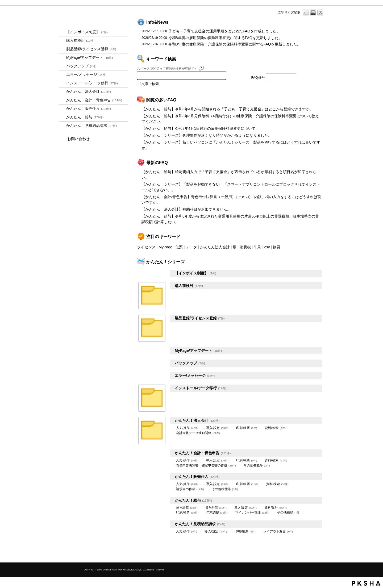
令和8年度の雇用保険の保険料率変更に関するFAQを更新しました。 (225, 38)
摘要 (277, 247)
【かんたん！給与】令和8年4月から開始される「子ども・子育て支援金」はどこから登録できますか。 (227, 109)
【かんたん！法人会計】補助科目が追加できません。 (186, 209)
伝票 (179, 247)
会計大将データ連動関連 (198, 433)
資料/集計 (276, 508)
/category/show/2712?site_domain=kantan (63, 92)
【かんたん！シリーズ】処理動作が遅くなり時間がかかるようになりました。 (207, 135)
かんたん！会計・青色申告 (94, 100)
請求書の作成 (190, 489)
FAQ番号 (258, 78)
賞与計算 (216, 508)
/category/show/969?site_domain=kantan (63, 126)
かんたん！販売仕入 (89, 109)
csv (267, 247)
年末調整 (217, 512)
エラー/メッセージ (86, 74)
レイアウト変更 (278, 531)
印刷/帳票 (247, 428)
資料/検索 (275, 428)
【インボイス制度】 (87, 32)
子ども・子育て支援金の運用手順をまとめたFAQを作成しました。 (224, 31)
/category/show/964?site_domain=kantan (63, 109)
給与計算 (187, 508)
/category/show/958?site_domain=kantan (63, 100)
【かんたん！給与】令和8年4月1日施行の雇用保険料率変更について (199, 128)
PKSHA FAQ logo (366, 583)
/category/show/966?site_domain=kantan (63, 117)
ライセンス (146, 247)
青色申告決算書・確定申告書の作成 (206, 465)
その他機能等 (257, 465)
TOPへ (311, 554)
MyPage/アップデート (89, 57)
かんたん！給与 (85, 117)
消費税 (245, 247)
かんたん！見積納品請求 (91, 126)
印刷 (257, 247)
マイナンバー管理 (252, 512)
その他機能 (289, 512)
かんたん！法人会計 (89, 91)
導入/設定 (217, 428)
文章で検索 (150, 84)
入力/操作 (187, 428)
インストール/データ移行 (92, 83)
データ (191, 247)
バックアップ (81, 66)
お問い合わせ (78, 139)
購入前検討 (80, 40)
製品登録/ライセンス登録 (91, 49)
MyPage (165, 247)
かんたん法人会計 (215, 247)
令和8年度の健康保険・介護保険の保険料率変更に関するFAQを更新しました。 (235, 44)
